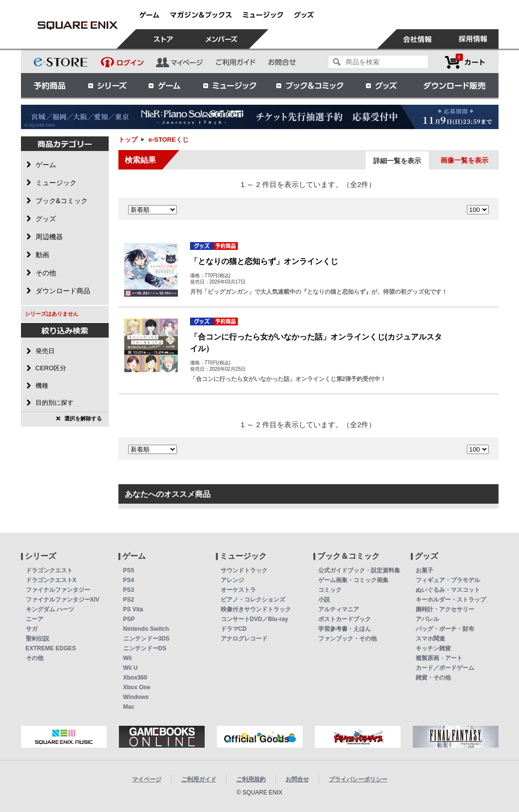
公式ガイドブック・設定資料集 (359, 570)
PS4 (129, 580)
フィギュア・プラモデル (448, 580)
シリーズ (107, 85)
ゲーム (165, 85)
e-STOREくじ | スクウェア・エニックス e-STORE (78, 25)
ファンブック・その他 (347, 639)
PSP (129, 619)
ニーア (35, 619)
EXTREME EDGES (51, 648)
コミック (330, 590)
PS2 (129, 600)
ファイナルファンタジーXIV (63, 600)
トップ (128, 140)
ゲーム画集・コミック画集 (353, 580)
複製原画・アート (439, 658)
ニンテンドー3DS (146, 639)
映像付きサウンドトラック (256, 609)
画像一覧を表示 (464, 160)
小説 (324, 600)
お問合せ (297, 779)
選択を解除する (83, 418)
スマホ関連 (430, 639)
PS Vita (133, 609)
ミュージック (230, 85)
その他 (35, 658)
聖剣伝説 (38, 639)
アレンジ (232, 580)
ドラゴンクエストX (51, 580)
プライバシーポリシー (358, 779)
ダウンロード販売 (455, 85)
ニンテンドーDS (145, 648)
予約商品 (50, 85)
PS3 (129, 590)
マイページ (147, 779)
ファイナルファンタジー (58, 590)
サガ (32, 629)
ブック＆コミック (309, 85)
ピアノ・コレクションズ (253, 600)
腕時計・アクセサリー (445, 609)
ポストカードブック (345, 619)
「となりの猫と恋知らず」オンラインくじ (264, 261)
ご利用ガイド (199, 779)
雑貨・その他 (433, 678)
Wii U (131, 668)
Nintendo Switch (146, 629)
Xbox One (137, 687)
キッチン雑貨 (433, 648)
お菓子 (424, 570)
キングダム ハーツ (50, 609)
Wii (128, 658)
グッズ (382, 85)
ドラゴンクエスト (49, 570)
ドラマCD (234, 629)
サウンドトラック (244, 570)
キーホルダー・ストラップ (451, 600)
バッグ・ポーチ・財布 (445, 629)
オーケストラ (238, 590)
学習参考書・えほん (345, 629)
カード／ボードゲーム (445, 668)
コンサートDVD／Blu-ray (255, 619)
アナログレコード (244, 639)
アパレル (427, 619)
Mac (129, 707)
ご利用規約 (251, 779)
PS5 (129, 570)
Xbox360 (135, 678)
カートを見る (465, 62)
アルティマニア (339, 609)
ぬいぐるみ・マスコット (448, 590)
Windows (136, 697)
